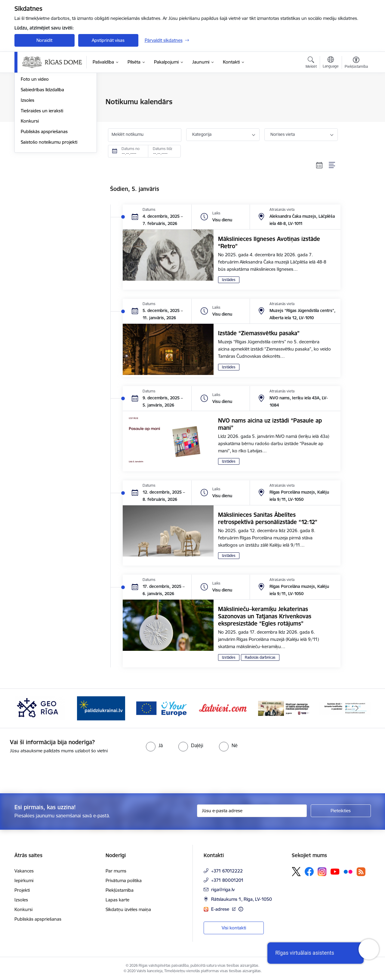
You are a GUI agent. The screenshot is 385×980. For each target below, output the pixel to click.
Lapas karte (117, 900)
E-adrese (221, 909)
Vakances (24, 871)
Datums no (131, 149)
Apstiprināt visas (108, 40)
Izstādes (229, 280)
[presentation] (50, 771)
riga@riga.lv (223, 889)
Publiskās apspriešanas (44, 196)
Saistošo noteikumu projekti (49, 207)
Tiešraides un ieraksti (42, 175)
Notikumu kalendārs (41, 112)
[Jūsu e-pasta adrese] (252, 811)
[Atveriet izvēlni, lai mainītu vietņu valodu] (331, 63)
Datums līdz (163, 149)
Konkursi (30, 186)
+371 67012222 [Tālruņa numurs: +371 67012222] (227, 871)
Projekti (22, 890)
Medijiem (30, 123)
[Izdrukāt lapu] (356, 99)
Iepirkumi (24, 880)
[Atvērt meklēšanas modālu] (311, 63)
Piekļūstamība (120, 890)
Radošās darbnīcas (260, 657)
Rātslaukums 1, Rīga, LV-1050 (242, 899)
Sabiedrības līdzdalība (42, 154)
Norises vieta (283, 134)
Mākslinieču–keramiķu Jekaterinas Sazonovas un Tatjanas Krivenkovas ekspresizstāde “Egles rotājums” (265, 616)
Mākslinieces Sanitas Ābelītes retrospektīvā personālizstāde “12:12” (268, 518)
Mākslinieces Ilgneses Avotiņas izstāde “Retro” (269, 242)
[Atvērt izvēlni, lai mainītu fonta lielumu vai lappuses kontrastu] (356, 63)
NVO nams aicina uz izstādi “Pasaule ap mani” (270, 424)
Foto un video (35, 144)
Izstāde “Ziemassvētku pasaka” (259, 333)
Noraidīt (44, 40)
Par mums (116, 871)
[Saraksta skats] (332, 165)
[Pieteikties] (341, 811)
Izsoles (28, 165)
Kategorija (202, 134)
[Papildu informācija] (241, 909)
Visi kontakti (234, 928)
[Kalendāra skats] (319, 165)
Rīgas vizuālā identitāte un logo (52, 134)
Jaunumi (29, 102)
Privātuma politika (124, 880)
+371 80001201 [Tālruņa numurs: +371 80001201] (227, 880)
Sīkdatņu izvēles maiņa (128, 909)
